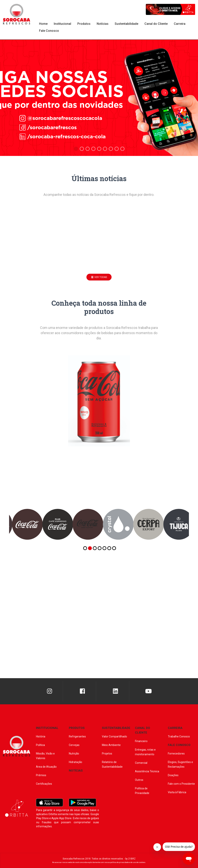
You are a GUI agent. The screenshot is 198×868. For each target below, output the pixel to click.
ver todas (99, 277)
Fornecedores (176, 754)
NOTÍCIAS (76, 771)
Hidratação (76, 762)
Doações (173, 775)
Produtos (84, 24)
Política (40, 745)
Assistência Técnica (147, 771)
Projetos (107, 754)
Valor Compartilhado (114, 736)
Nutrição (74, 754)
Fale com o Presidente (181, 784)
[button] (85, 548)
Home (43, 24)
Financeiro (141, 741)
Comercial (141, 763)
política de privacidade (119, 862)
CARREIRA (175, 728)
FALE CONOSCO (179, 745)
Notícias (103, 24)
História (41, 736)
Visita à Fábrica (177, 792)
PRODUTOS (77, 728)
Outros (139, 780)
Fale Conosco (49, 31)
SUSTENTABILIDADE (116, 728)
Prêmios (41, 775)
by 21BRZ (130, 859)
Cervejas (74, 745)
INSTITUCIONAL (47, 728)
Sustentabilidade (126, 24)
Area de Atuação (46, 767)
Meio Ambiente (111, 745)
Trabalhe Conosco (179, 736)
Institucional (62, 24)
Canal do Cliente (156, 24)
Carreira (180, 24)
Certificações (44, 784)
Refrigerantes (77, 736)
